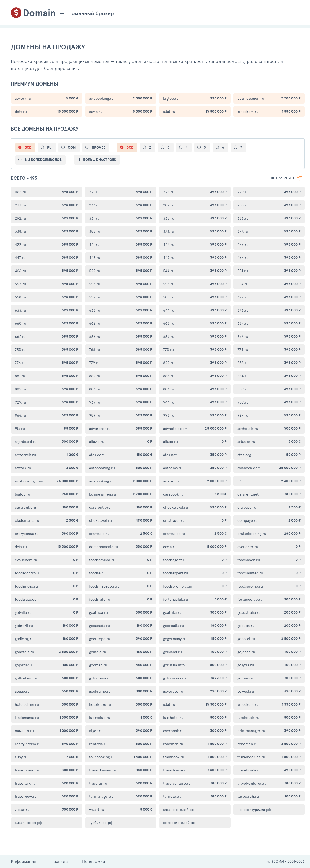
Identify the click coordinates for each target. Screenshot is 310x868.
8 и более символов (43, 160)
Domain (39, 13)
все (130, 147)
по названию (282, 178)
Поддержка (93, 861)
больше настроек (100, 160)
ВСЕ (28, 147)
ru (49, 147)
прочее (98, 147)
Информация (23, 861)
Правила (59, 861)
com (72, 147)
